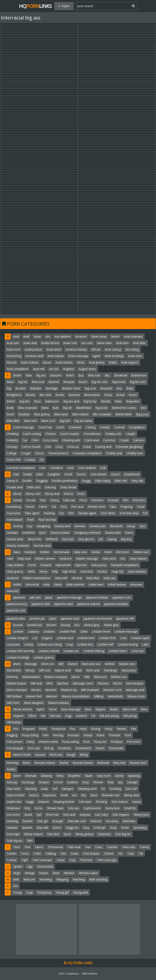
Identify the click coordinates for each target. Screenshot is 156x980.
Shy (84, 795)
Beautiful (106, 388)
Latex (84, 631)
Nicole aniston (23, 709)
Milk (87, 677)
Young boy (44, 892)
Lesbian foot (107, 638)
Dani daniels (99, 474)
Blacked (54, 382)
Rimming (12, 763)
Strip (27, 808)
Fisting (54, 500)
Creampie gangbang (129, 447)
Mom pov (100, 677)
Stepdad (12, 828)
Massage (31, 664)
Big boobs (119, 382)
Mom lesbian (135, 683)
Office (32, 716)
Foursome (14, 513)
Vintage (30, 873)
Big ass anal (71, 401)
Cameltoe (56, 468)
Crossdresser (92, 434)
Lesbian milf (105, 644)
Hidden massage (87, 558)
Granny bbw (113, 533)
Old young (130, 716)
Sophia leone (92, 808)
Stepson (44, 802)
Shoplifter (74, 776)
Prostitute (65, 748)
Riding (84, 755)
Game (129, 533)
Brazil (10, 414)
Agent (96, 356)
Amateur (81, 336)
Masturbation (31, 677)
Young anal (80, 892)
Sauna (136, 802)
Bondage (52, 388)
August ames (87, 369)
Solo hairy (101, 815)
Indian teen (96, 584)
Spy (120, 782)
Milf (61, 664)
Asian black (54, 349)
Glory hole (35, 539)
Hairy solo (80, 552)
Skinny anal (131, 795)
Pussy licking (30, 735)
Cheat (87, 447)
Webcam (29, 879)
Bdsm (70, 375)
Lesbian (18, 631)
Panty (31, 742)
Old (43, 716)
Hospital (46, 565)
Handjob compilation (125, 565)
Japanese (19, 597)
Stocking (101, 802)
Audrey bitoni (33, 349)
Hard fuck (87, 571)
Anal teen (122, 343)
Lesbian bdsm (118, 651)
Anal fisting (14, 356)
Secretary (112, 821)
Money (30, 670)
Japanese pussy (17, 604)
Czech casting (32, 434)
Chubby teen (135, 453)
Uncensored (45, 866)
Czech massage (24, 427)
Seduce (34, 795)
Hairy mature (138, 558)
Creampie (75, 427)
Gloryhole (116, 526)
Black (10, 382)
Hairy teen (109, 558)
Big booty (90, 401)
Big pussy (142, 414)
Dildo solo (34, 487)
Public (43, 729)
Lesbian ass (71, 651)
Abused (12, 362)
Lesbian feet (68, 631)
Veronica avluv (88, 873)
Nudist (114, 709)
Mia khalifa (14, 670)
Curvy (59, 447)
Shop (113, 828)
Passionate (116, 748)
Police (100, 735)
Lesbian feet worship (20, 651)
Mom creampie (17, 690)
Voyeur (44, 873)
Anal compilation (18, 369)
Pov (16, 729)
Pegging (12, 735)
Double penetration (65, 481)
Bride (10, 408)
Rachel (64, 763)
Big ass (41, 375)
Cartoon (139, 440)
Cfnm (35, 440)
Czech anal (92, 440)
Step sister (14, 789)
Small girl (100, 828)
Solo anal (69, 815)
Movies (36, 690)
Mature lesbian (16, 683)
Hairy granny (15, 571)
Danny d (12, 481)
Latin (145, 644)
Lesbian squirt (140, 638)
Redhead (103, 763)
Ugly (30, 866)
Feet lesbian (15, 520)
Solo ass (74, 808)
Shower (98, 782)
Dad (16, 474)
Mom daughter (34, 703)
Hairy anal (24, 558)
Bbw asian (61, 414)
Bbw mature (80, 414)
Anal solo (13, 343)
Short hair (52, 815)
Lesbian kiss (85, 644)
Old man (55, 716)
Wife (16, 879)
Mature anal (63, 670)
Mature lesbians (59, 703)
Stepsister (50, 795)
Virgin (17, 873)
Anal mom (14, 349)
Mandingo (111, 670)
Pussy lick (100, 742)
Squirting (31, 789)
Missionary (129, 670)
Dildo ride (121, 481)
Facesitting (14, 507)
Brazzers (56, 375)
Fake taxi (69, 500)
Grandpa (12, 533)
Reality (11, 769)
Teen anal (74, 847)
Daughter (54, 474)
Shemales (129, 821)
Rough (71, 755)
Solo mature (120, 802)
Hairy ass (110, 578)
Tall (141, 853)
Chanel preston (58, 453)
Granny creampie (18, 546)
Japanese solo (122, 597)
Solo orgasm (121, 815)
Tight (24, 860)
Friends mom (96, 507)
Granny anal (62, 526)
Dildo (40, 474)
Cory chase (50, 440)
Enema (68, 494)
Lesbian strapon (17, 638)
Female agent (87, 513)
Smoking (115, 789)
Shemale (31, 776)
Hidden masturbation (37, 578)
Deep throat (68, 487)
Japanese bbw (16, 618)
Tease (61, 860)
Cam (42, 468)
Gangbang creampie (87, 533)
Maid (78, 670)
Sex (74, 795)
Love (123, 638)
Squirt (89, 776)
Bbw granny (42, 414)
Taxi (88, 847)
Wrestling (46, 879)
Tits (120, 853)
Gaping (112, 539)
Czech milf (14, 460)
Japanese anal (70, 618)
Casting (91, 427)
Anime (115, 336)
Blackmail (121, 375)
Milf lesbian (14, 696)
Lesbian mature (49, 651)
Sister (17, 776)
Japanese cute (16, 610)
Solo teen (85, 802)
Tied (63, 853)
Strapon (44, 782)
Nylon (40, 709)
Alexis (81, 362)
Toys (72, 860)
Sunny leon (112, 808)
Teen (17, 847)
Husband (12, 578)
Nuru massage (71, 709)
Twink (74, 853)
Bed (143, 408)
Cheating (12, 434)
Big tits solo (138, 382)
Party (83, 729)
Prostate (73, 735)
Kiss (77, 625)
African (96, 349)
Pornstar (115, 735)
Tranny (144, 847)
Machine (63, 683)
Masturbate (115, 696)
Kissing (65, 625)
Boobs (60, 395)
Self (55, 789)
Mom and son (91, 664)
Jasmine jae (37, 618)
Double (27, 481)
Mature (73, 664)
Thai (27, 847)
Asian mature (30, 362)
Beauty (30, 395)
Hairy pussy (99, 565)
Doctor (81, 474)
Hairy (17, 552)
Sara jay (12, 782)
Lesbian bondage (18, 657)
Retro (26, 763)
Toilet (37, 853)
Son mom (13, 815)
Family (17, 500)
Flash (30, 520)
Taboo (39, 847)
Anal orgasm (130, 362)
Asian (37, 336)
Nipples (100, 709)
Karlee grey (111, 625)
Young (17, 892)
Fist (61, 513)
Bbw (29, 375)
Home (32, 565)
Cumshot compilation (21, 468)
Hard (10, 558)
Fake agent (32, 513)
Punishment (83, 748)
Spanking (134, 776)
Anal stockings (114, 356)
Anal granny (97, 362)
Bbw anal (38, 382)
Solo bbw (53, 834)
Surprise (85, 815)
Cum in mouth (31, 447)
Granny (18, 526)
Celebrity (12, 440)
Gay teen (68, 539)
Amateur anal (34, 356)
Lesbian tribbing (94, 651)
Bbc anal (45, 395)
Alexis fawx (104, 343)
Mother (110, 664)
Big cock (90, 388)
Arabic (113, 362)
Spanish (27, 828)
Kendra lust (35, 625)
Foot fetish (108, 513)
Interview (136, 584)
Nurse (53, 709)
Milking (99, 696)
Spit (39, 815)
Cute (48, 447)
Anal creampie (133, 336)
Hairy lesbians (137, 571)
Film (71, 513)
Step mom (104, 776)
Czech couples (70, 434)
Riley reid (119, 763)
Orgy (68, 716)
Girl (101, 539)
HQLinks (35, 6)
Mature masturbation (76, 696)
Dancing (50, 487)
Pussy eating (70, 742)
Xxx (15, 886)
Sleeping (46, 776)
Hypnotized (63, 565)
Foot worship (47, 520)
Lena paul (13, 644)
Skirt (30, 841)
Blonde (106, 401)
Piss (73, 729)
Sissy (86, 782)
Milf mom (13, 703)
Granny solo (97, 526)
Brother (21, 388)
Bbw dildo (13, 421)
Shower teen (55, 808)
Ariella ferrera (50, 343)
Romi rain (56, 755)
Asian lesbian (64, 362)
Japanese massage (69, 597)
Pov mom (133, 742)
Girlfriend (52, 539)
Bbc (107, 375)
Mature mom (136, 696)
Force (83, 500)
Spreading (140, 828)
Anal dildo (139, 343)
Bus (81, 375)
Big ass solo (100, 382)
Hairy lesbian (15, 565)
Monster (51, 690)
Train (131, 853)
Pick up (49, 748)
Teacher (112, 847)
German (80, 526)
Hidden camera (45, 558)
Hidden (45, 552)
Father (43, 507)
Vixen (56, 873)
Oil (93, 716)
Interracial (32, 584)
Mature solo (127, 664)
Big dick (25, 401)
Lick (35, 638)
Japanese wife (41, 604)
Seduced (96, 821)
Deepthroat (132, 474)
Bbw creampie (28, 408)
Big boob (101, 408)
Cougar (26, 453)
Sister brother (16, 795)
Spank (28, 815)
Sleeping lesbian (64, 802)
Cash (70, 468)
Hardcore (65, 558)
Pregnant (29, 729)
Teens (25, 853)
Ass (48, 336)
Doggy (86, 481)
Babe (118, 401)
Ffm (126, 500)
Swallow (72, 782)
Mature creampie (56, 677)
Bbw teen (30, 421)
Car (25, 440)
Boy (119, 388)
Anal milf (39, 369)
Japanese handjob (116, 604)
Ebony (17, 494)
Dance (115, 474)
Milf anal (36, 683)
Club (103, 468)
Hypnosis (81, 565)
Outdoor (82, 716)
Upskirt (18, 866)
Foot (64, 507)
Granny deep (15, 539)
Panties (122, 729)
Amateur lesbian (76, 349)
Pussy (108, 729)
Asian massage (78, 356)
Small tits (130, 808)
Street (125, 828)
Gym (143, 526)
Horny (43, 571)
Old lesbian (14, 722)
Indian (17, 584)
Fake (113, 507)
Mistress (103, 683)
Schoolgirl (13, 834)
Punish (100, 748)
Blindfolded (84, 408)
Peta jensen (15, 742)
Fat (54, 507)
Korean (18, 625)
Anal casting (113, 349)
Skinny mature (33, 834)
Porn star (34, 748)
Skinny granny (84, 834)
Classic (39, 453)
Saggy (30, 802)
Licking (28, 644)
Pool (86, 742)
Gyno (42, 533)
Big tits (23, 382)
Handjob (30, 552)
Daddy (27, 474)
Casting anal (103, 447)
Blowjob (69, 382)
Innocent (12, 591)
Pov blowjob (15, 748)
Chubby (105, 427)
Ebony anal (52, 494)
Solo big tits (123, 834)
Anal (16, 336)
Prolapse (117, 742)
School (58, 782)
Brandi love (139, 375)
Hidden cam (141, 552)
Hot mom (122, 552)
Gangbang (43, 526)
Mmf (49, 683)
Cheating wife (71, 440)
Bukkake (36, 388)
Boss (37, 401)
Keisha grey (92, 625)
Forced (31, 500)
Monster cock (112, 690)
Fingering (126, 507)
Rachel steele (22, 755)
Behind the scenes (124, 408)
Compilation (137, 427)
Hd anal (77, 578)
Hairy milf (61, 578)
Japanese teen (64, 604)
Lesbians (49, 631)
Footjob (113, 500)
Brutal (120, 395)
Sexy (86, 828)
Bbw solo (94, 375)
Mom (17, 664)
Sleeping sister (87, 789)
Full (145, 513)
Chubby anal (114, 453)
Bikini (45, 408)
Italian (58, 584)
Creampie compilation (87, 453)
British (11, 401)
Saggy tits (72, 828)
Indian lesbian (117, 584)
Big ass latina (83, 421)
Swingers (68, 789)
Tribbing (51, 853)
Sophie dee (14, 802)
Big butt (65, 421)
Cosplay (30, 460)
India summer (75, 584)
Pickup (88, 735)
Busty (108, 395)
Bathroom (52, 401)
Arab (26, 336)
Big (9, 388)
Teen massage (107, 860)
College (12, 453)
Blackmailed (123, 414)
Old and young (109, 716)
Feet (43, 500)
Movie (76, 677)
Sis (103, 789)
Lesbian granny (44, 657)
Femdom (97, 500)
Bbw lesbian (92, 395)
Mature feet (34, 696)
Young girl (62, 892)
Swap (44, 789)
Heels (31, 571)
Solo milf (131, 789)
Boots (133, 395)
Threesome (55, 847)
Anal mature (56, 356)
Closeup (12, 447)
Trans (99, 847)
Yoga (29, 892)
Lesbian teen (86, 638)
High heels (69, 571)
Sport (67, 834)
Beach (83, 382)
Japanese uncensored (98, 618)
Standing (12, 821)
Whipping (62, 879)
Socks (39, 808)
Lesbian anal (65, 638)
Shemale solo (111, 795)
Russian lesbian (83, 763)
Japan (49, 597)
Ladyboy (33, 631)
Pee (134, 729)
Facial (141, 507)
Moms (117, 683)
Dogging (42, 481)
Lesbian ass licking (49, 644)
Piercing (58, 735)
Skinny (119, 776)
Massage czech (83, 683)
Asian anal (30, 343)
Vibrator (69, 873)
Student (28, 821)
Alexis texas (99, 336)
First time (139, 500)
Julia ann (35, 597)
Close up (73, 447)
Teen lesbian (91, 853)
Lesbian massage (126, 631)
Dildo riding (102, 481)
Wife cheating (98, 879)
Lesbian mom (101, 631)
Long (69, 644)
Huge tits (117, 571)
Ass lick (54, 369)
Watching (79, 879)
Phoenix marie (48, 742)
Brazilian (24, 414)
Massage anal (135, 690)
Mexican (52, 696)
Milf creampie (90, 690)
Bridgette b (14, 395)
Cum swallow (87, 468)
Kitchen (51, 625)
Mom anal (93, 670)
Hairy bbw (93, 578)
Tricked (109, 853)
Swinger (132, 782)
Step (111, 782)
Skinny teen (141, 815)
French (30, 507)
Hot (123, 558)
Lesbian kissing (128, 644)
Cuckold (119, 427)
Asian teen (135, 356)
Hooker (102, 571)
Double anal (15, 487)
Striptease (13, 808)
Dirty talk (137, 481)
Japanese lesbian (97, 597)
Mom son (48, 664)
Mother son (119, 677)
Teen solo (129, 847)
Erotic (81, 494)
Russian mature (45, 763)
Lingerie (47, 638)
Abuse (47, 362)
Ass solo (87, 343)
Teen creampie (42, 860)
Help (55, 571)
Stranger (58, 821)
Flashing (49, 513)
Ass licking (132, 349)
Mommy (12, 677)
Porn (128, 735)
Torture (12, 860)
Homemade (61, 552)
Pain (45, 735)
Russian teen (138, 763)
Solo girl (42, 821)
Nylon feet (130, 709)
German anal (42, 546)
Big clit (67, 408)
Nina (144, 709)
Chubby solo (113, 434)
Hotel (108, 552)
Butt (56, 408)
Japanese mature (89, 604)
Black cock (48, 421)
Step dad (42, 828)
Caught (131, 434)
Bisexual (74, 395)
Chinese (50, 434)
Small (64, 795)
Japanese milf (125, 618)
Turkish (11, 853)
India (46, 584)
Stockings (28, 782)
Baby (130, 388)
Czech (60, 427)
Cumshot (109, 440)
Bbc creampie (102, 414)
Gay (30, 526)
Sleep (60, 776)
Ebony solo (33, 494)
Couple (124, 440)
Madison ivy (69, 690)
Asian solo (70, 343)
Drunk (68, 474)
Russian (40, 755)
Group (131, 526)
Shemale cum (77, 821)
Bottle (17, 375)
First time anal (129, 513)
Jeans (53, 618)
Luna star (138, 651)
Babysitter (133, 401)
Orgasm (18, 716)
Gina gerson (86, 539)
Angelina (69, 369)
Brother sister (71, 388)
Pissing (96, 729)
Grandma (28, 533)
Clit (42, 460)
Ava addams (63, 336)
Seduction (104, 834)
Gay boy (126, 539)
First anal (77, 507)
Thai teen (86, 860)
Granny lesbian (60, 533)
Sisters (57, 828)
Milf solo (45, 670)
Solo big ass (15, 841)
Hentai (96, 552)
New (88, 709)
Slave (94, 795)
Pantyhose (58, 729)
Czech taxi (45, 427)
